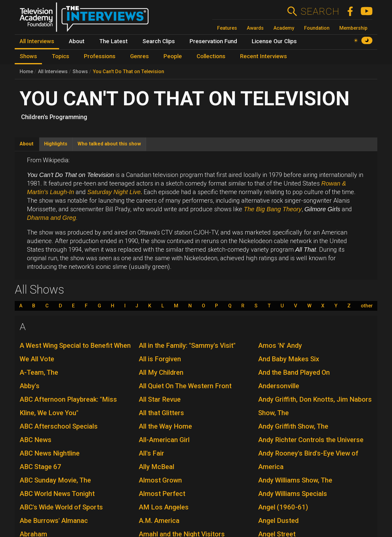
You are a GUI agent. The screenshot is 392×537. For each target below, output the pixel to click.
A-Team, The (39, 372)
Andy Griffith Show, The (293, 426)
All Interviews (53, 71)
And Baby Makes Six (289, 359)
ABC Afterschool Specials (59, 426)
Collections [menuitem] (211, 56)
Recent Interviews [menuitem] (264, 56)
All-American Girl (164, 440)
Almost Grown (160, 480)
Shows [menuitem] (28, 56)
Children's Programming (54, 117)
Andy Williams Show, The (295, 480)
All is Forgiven (160, 359)
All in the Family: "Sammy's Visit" (187, 345)
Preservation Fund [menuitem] (213, 41)
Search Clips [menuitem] (159, 41)
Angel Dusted (278, 521)
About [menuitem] (77, 41)
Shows (80, 71)
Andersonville (279, 386)
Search (320, 11)
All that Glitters (161, 413)
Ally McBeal (156, 467)
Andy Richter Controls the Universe (311, 440)
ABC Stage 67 (40, 467)
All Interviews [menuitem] (37, 41)
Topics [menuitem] (60, 56)
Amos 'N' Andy (280, 345)
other (367, 306)
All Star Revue (160, 399)
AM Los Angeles (164, 507)
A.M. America (159, 521)
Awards (255, 28)
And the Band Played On (294, 372)
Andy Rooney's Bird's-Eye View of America (308, 460)
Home (26, 71)
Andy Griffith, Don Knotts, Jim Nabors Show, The (315, 406)
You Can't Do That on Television (128, 71)
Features (227, 28)
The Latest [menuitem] (113, 41)
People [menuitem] (173, 56)
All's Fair (151, 453)
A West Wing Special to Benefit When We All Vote (75, 352)
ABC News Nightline (50, 453)
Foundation (317, 28)
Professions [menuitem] (100, 56)
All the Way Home (165, 426)
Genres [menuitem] (139, 56)
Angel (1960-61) (283, 507)
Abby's (30, 386)
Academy (284, 28)
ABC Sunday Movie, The (55, 480)
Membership (353, 28)
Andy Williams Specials (293, 494)
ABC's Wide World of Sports (61, 507)
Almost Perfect (162, 494)
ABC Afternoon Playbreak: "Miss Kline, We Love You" (68, 406)
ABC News (36, 440)
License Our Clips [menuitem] (274, 41)
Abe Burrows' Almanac (54, 521)
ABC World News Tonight (57, 494)
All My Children (161, 372)
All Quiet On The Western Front (185, 386)
